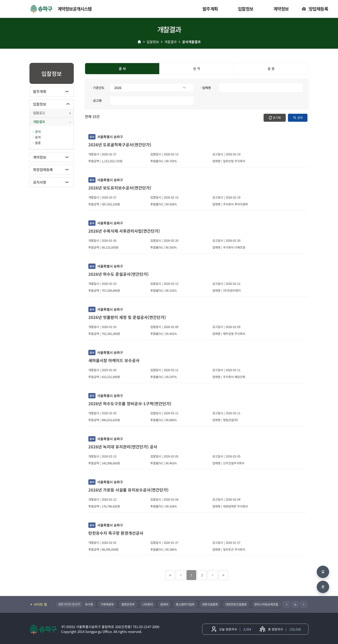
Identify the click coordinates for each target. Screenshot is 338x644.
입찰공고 (39, 113)
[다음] (304, 604)
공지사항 (40, 182)
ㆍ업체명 (205, 88)
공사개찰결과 (191, 42)
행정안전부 (132, 604)
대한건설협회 (214, 604)
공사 (38, 131)
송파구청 (91, 604)
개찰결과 (171, 42)
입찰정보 (246, 9)
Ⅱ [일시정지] (295, 604)
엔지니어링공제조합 (270, 604)
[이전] (287, 604)
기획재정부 (111, 604)
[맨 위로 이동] (323, 572)
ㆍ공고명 (96, 100)
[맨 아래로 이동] (323, 587)
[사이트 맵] (304, 9)
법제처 (168, 604)
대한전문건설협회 (240, 604)
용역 (38, 137)
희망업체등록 (316, 9)
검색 (300, 118)
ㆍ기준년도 (97, 88)
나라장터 (151, 604)
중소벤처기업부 (189, 604)
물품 (38, 143)
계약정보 (281, 9)
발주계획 (210, 9)
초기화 (277, 118)
